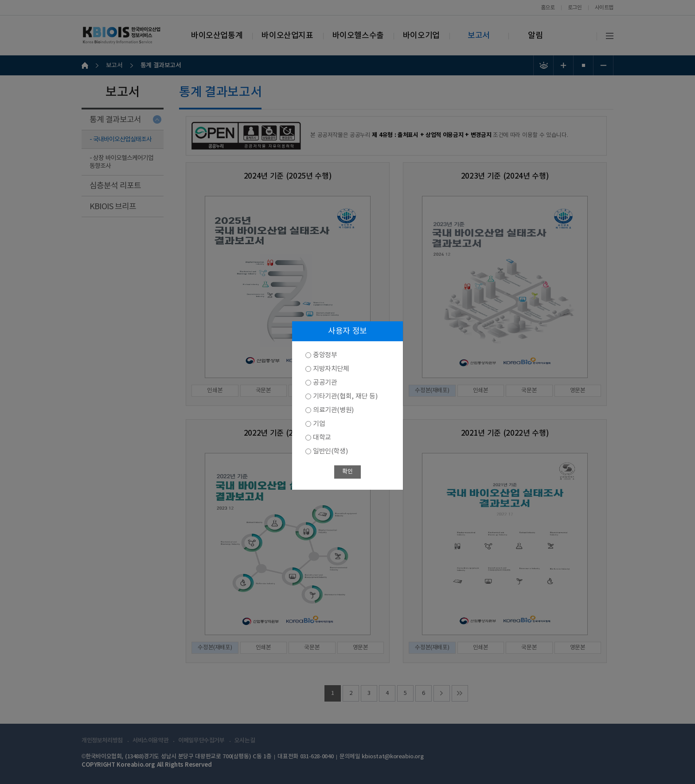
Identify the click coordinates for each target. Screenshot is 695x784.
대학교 (322, 438)
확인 (347, 472)
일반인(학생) (330, 451)
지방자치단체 (331, 369)
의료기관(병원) (333, 410)
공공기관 (325, 383)
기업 (319, 424)
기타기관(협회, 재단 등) (345, 396)
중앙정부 (325, 355)
